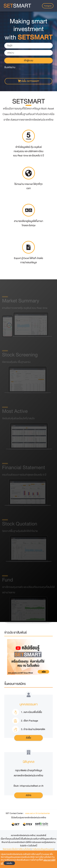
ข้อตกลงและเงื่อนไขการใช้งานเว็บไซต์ (17, 849)
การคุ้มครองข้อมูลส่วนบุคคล (43, 849)
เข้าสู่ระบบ (28, 61)
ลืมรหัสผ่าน (10, 67)
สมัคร (28, 795)
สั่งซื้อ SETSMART (28, 81)
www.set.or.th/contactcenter (38, 813)
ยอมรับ (9, 863)
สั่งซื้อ (28, 738)
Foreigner (48, 6)
